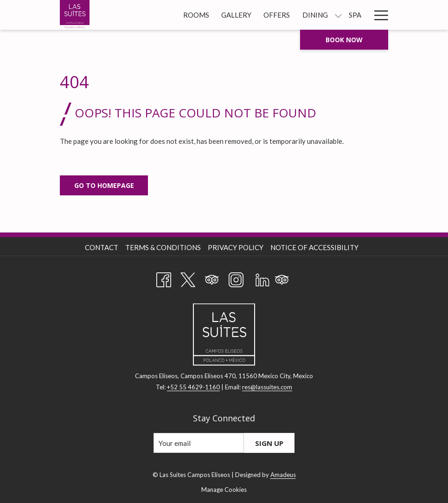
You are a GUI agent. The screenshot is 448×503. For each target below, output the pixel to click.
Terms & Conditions (163, 247)
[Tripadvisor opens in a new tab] (212, 278)
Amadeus (283, 475)
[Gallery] (236, 15)
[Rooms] (196, 15)
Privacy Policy (236, 247)
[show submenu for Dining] (338, 15)
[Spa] (355, 15)
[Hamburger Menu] (378, 15)
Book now (344, 40)
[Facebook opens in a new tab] (164, 278)
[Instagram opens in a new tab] (236, 278)
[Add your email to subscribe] (199, 443)
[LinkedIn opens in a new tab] (262, 278)
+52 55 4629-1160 (193, 387)
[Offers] (277, 15)
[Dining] (315, 15)
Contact (102, 247)
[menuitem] (103, 247)
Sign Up (269, 443)
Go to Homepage (104, 185)
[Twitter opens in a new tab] (188, 278)
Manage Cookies (224, 490)
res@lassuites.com (267, 387)
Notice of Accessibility (314, 247)
